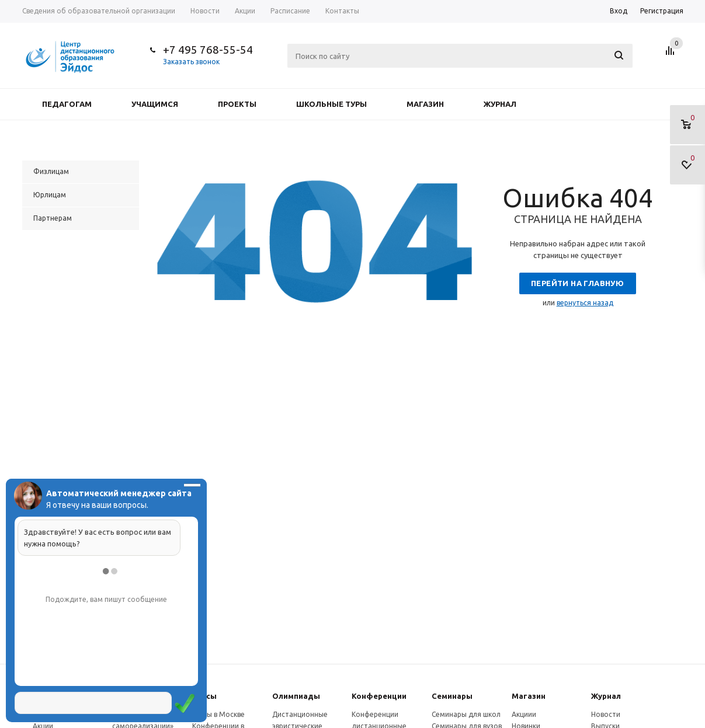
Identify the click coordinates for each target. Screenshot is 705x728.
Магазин (425, 104)
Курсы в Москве (218, 714)
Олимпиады (296, 696)
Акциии (524, 714)
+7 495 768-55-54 (208, 50)
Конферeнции (379, 696)
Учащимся (155, 104)
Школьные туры (331, 104)
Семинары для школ (466, 714)
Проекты (237, 104)
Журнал (500, 104)
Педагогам (67, 104)
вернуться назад (585, 303)
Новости (606, 714)
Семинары (452, 696)
